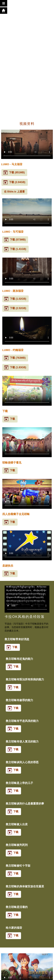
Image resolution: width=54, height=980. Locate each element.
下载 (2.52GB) (15, 308)
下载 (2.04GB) (14, 182)
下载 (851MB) (14, 173)
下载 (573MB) (15, 240)
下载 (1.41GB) (15, 249)
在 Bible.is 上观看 (14, 192)
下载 (10, 419)
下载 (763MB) (15, 358)
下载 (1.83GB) (15, 368)
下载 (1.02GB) (15, 299)
